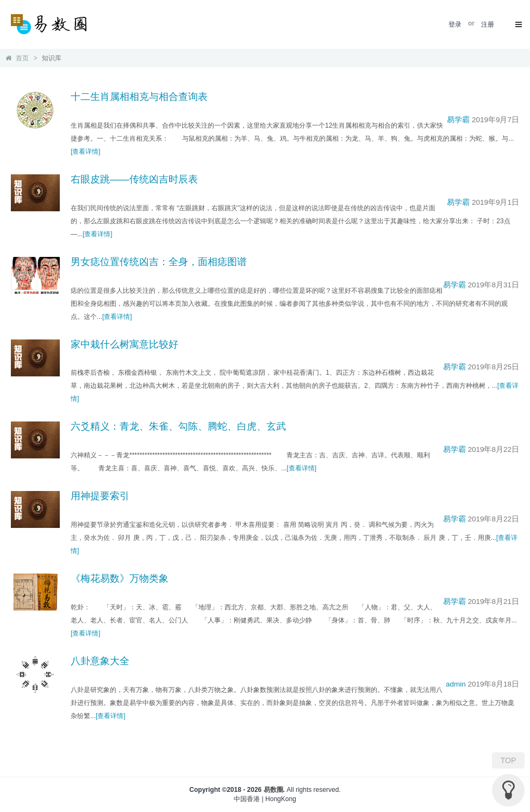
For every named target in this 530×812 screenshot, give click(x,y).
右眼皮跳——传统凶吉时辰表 (134, 179)
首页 (17, 58)
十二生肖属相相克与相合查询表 (139, 97)
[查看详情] (86, 152)
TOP (509, 760)
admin (456, 684)
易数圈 (273, 790)
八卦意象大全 (100, 661)
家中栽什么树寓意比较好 (124, 344)
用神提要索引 (100, 496)
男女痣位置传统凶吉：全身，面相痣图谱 (159, 262)
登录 (455, 24)
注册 (488, 24)
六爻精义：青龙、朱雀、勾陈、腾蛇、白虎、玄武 (178, 426)
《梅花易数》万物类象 (120, 578)
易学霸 (458, 120)
